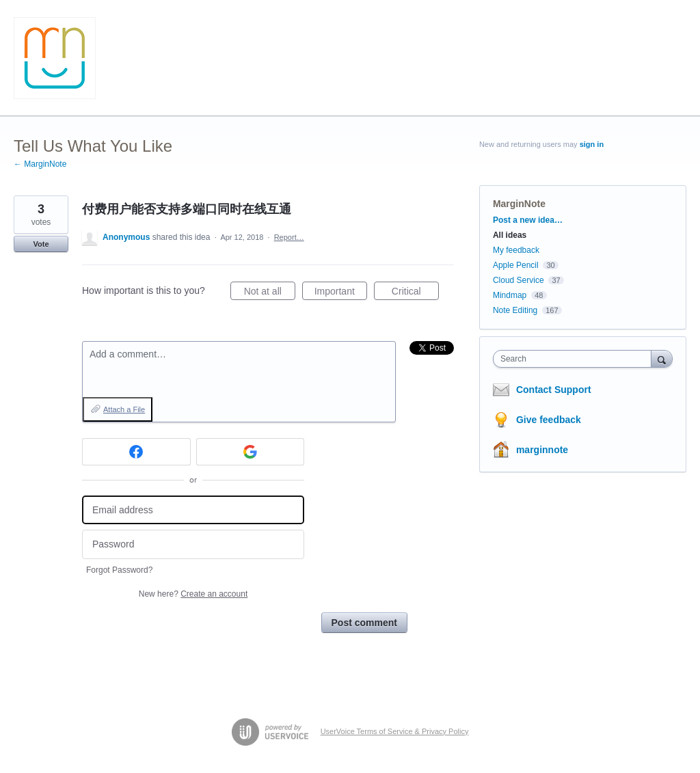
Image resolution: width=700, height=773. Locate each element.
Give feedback (549, 420)
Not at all (270, 293)
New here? (193, 594)
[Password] (193, 544)
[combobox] (575, 359)
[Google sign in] (251, 452)
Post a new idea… (528, 220)
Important (341, 293)
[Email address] (193, 510)
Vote (41, 244)
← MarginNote (40, 164)
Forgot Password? (119, 570)
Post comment (364, 623)
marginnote (542, 450)
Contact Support (554, 390)
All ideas (510, 235)
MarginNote (519, 204)
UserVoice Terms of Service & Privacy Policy (395, 731)
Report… (289, 237)
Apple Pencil (516, 265)
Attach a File (124, 409)
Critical (415, 293)
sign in (592, 144)
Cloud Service (519, 280)
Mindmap (510, 295)
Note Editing (515, 310)
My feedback (516, 250)
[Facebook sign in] (136, 452)
